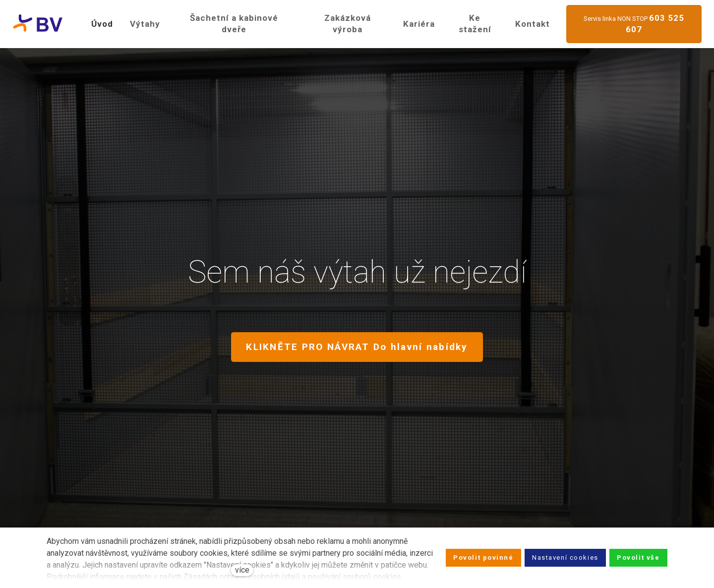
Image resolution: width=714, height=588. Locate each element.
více (242, 570)
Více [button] (535, 19)
